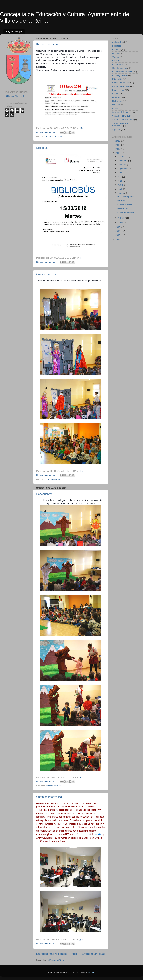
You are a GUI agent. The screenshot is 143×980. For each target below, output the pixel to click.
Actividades (118, 42)
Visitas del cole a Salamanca (120, 125)
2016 (118, 153)
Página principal (14, 31)
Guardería (117, 97)
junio (120, 181)
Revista (116, 108)
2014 (118, 231)
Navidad (116, 105)
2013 (118, 235)
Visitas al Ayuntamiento (123, 120)
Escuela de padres (48, 45)
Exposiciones (118, 90)
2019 (118, 141)
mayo (121, 185)
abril (120, 189)
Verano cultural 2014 (122, 116)
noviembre (123, 161)
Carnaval (116, 50)
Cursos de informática (122, 72)
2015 (118, 227)
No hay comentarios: (46, 132)
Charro (115, 53)
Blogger (92, 972)
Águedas (116, 129)
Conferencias (118, 64)
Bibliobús (42, 148)
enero (121, 222)
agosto (121, 173)
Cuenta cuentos (46, 274)
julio (120, 177)
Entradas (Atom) (57, 960)
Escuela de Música (121, 83)
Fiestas (116, 94)
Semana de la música (122, 112)
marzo (121, 193)
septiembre (123, 169)
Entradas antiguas (94, 954)
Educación (117, 79)
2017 (118, 149)
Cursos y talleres (120, 75)
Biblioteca (117, 46)
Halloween (117, 101)
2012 (118, 239)
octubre (122, 165)
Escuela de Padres (55, 137)
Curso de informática (49, 797)
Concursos (117, 61)
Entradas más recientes (51, 954)
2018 (118, 145)
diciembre (123, 157)
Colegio (116, 57)
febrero (122, 218)
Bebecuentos (44, 494)
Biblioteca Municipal (15, 96)
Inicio (74, 954)
